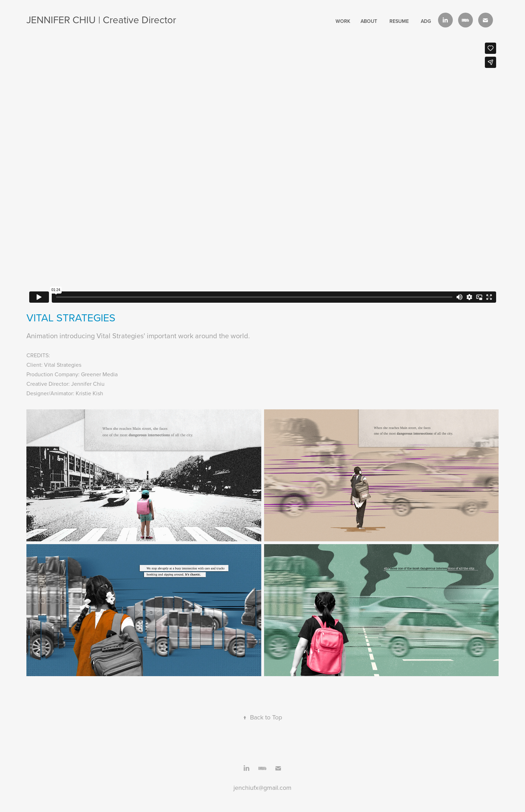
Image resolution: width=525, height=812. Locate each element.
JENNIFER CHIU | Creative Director (101, 20)
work (343, 21)
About (369, 21)
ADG (426, 21)
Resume (399, 21)
